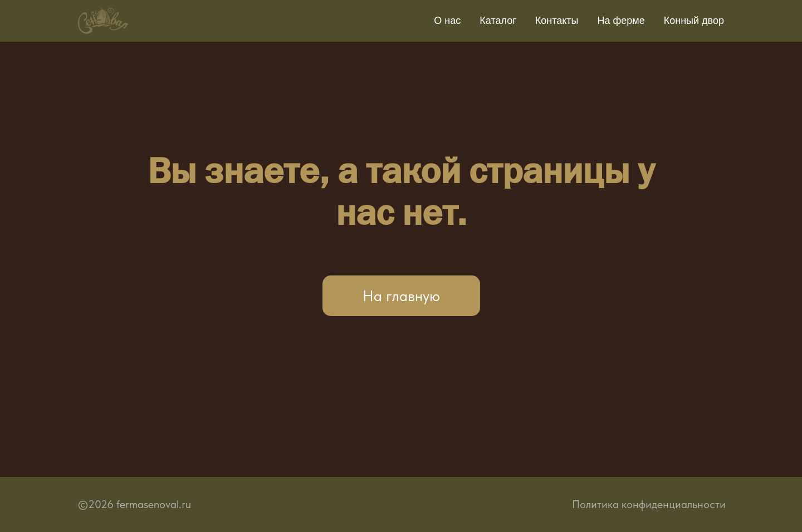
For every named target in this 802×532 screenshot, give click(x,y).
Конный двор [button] (694, 21)
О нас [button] (447, 21)
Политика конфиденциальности (649, 504)
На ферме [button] (621, 21)
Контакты (557, 21)
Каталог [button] (498, 21)
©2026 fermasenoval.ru (135, 504)
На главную (401, 296)
